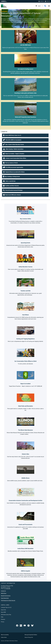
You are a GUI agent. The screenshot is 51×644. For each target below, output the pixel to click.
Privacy (3, 622)
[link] (17, 626)
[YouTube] (25, 626)
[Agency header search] (45, 6)
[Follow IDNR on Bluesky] (32, 626)
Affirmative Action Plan (6, 615)
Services (47, 1)
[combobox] (40, 6)
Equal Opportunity (5, 598)
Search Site (3, 610)
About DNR (3, 612)
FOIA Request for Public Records (8, 600)
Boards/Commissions (6, 596)
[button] (25, 135)
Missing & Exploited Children (31, 635)
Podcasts (3, 619)
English (39, 6)
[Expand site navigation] (49, 6)
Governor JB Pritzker (5, 641)
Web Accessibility (5, 635)
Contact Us (3, 591)
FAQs (2, 617)
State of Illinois (15, 641)
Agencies (41, 1)
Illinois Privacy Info (29, 637)
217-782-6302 (7, 589)
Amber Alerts (4, 637)
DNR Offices (4, 593)
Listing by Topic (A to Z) (6, 607)
